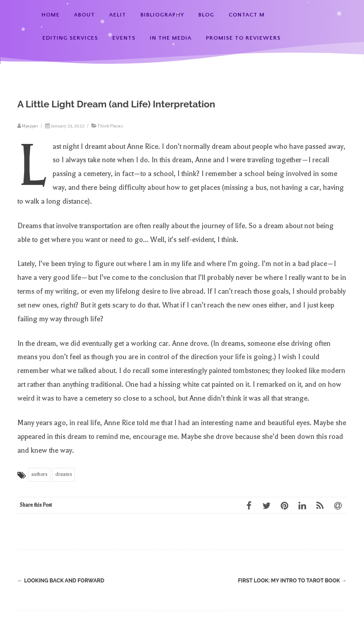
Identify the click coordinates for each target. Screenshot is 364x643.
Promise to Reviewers (243, 38)
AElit (118, 15)
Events (124, 38)
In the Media (171, 38)
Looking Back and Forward (61, 581)
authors (39, 474)
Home (51, 15)
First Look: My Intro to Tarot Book (292, 581)
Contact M (247, 15)
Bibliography (162, 15)
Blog (206, 15)
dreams (63, 474)
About (84, 15)
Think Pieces (110, 126)
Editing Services (70, 38)
